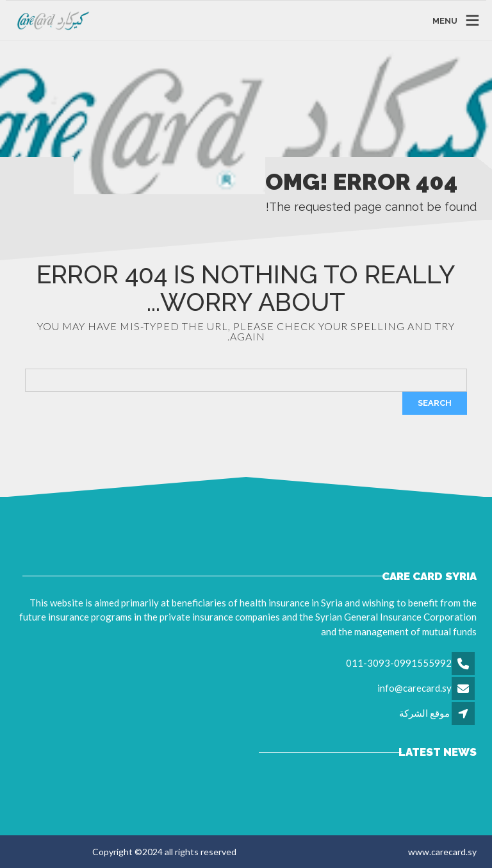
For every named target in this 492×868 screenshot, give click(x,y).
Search (435, 403)
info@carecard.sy (414, 688)
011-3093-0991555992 (399, 663)
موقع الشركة (424, 713)
